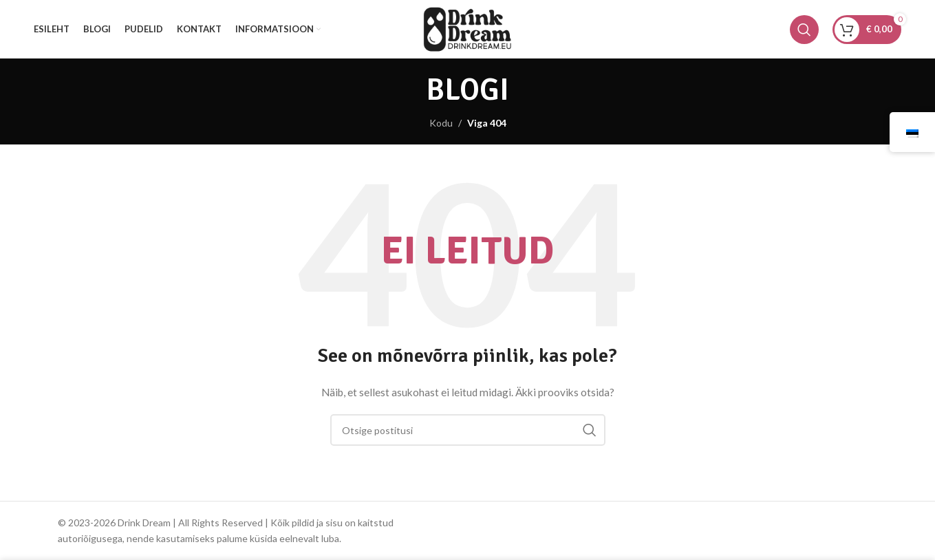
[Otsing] (804, 30)
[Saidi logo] (467, 28)
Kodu (441, 123)
